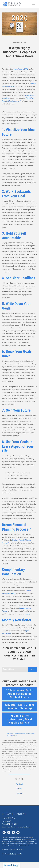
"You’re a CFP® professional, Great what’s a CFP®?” (19, 719)
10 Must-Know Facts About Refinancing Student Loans (19, 694)
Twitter (19, 789)
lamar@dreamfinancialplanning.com (19, 827)
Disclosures (14, 849)
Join (32, 669)
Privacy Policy (6, 849)
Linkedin (19, 793)
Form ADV (21, 849)
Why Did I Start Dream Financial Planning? (19, 706)
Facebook (19, 784)
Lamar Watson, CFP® (21, 69)
